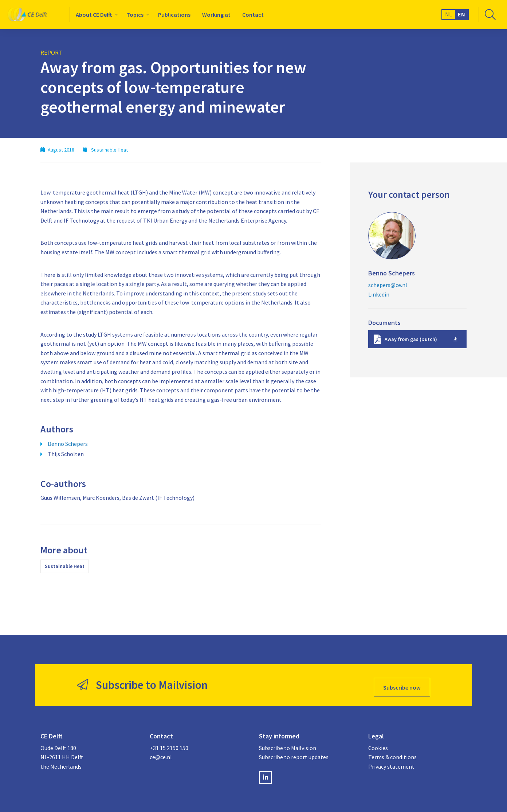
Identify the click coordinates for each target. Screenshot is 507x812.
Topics (135, 15)
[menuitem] (95, 15)
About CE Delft (94, 15)
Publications (174, 15)
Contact (253, 15)
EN (461, 14)
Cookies (378, 743)
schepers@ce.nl (388, 285)
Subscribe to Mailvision (288, 743)
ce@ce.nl (161, 753)
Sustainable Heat (65, 566)
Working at (216, 15)
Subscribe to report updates (294, 753)
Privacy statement (391, 762)
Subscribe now (402, 683)
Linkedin (379, 294)
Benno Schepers (68, 444)
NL (449, 14)
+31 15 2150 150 (169, 743)
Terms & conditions (392, 753)
